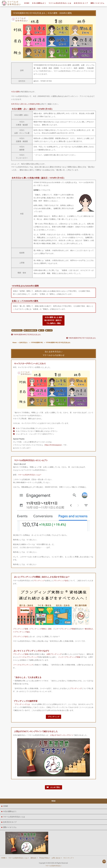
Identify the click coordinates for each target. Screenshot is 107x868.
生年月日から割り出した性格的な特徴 (25, 104)
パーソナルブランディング (28, 657)
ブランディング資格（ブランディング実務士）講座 (32, 629)
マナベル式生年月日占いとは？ (30, 475)
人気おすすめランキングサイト (62, 735)
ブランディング (39, 581)
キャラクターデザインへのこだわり (30, 364)
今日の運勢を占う (39, 3)
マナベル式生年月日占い (53, 866)
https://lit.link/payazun (53, 445)
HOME (5, 806)
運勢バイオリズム (97, 3)
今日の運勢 (15, 92)
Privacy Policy (44, 858)
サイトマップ (68, 858)
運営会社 (33, 858)
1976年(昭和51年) (31, 330)
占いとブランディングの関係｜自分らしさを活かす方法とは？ (42, 577)
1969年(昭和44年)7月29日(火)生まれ (26, 335)
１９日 (50, 330)
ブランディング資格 (21, 654)
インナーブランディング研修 (64, 629)
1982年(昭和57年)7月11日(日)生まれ (81, 338)
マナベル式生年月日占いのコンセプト (31, 460)
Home (15, 343)
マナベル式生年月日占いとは (60, 3)
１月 (42, 330)
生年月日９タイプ (81, 3)
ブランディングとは (22, 704)
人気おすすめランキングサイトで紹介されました (36, 731)
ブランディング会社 (61, 581)
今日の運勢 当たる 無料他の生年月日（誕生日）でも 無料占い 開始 (53, 320)
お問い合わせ (56, 858)
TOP (104, 861)
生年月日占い (18, 330)
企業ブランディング (54, 654)
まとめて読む (53, 787)
